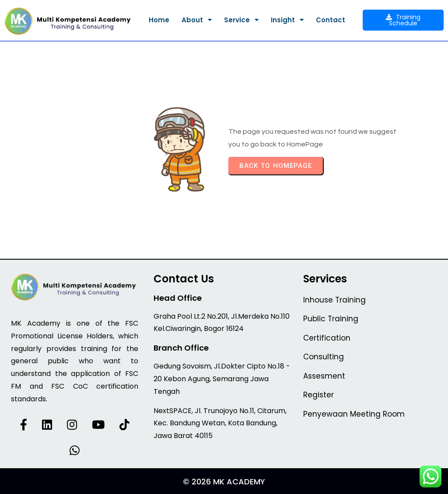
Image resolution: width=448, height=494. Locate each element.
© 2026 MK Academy (224, 482)
